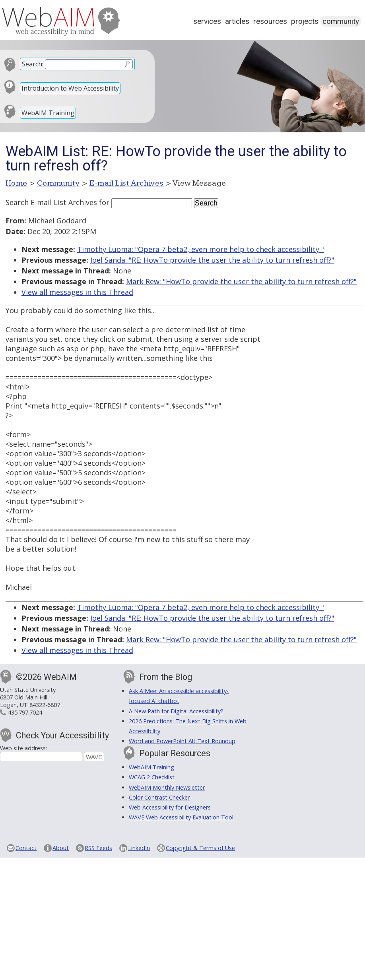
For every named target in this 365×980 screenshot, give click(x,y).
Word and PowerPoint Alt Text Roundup (182, 741)
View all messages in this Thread (77, 292)
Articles (237, 21)
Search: (33, 64)
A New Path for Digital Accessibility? (176, 711)
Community (341, 21)
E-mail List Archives (127, 183)
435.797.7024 (25, 712)
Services (207, 21)
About (61, 848)
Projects (305, 21)
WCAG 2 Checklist (152, 777)
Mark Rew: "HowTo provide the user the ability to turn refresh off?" (241, 281)
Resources (270, 21)
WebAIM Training (48, 113)
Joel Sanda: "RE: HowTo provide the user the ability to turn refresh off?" (212, 260)
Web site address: (23, 748)
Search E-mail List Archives (51, 202)
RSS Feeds (98, 848)
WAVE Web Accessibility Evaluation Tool (181, 817)
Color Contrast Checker (159, 797)
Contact (26, 848)
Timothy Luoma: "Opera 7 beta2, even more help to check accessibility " (201, 249)
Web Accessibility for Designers (170, 807)
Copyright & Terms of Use (200, 848)
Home (17, 183)
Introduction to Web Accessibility (70, 88)
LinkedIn (139, 848)
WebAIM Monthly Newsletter (167, 787)
